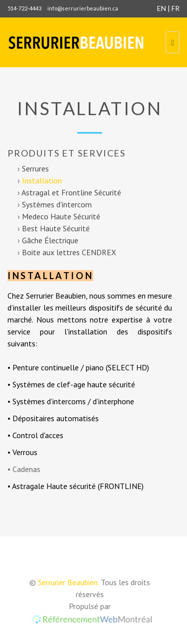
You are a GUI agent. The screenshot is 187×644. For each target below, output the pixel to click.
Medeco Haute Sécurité (61, 216)
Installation (42, 180)
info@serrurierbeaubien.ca (83, 8)
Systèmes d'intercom (57, 204)
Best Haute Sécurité (56, 228)
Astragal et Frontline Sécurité (71, 192)
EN (162, 8)
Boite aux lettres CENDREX (69, 252)
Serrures (35, 168)
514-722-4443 (24, 8)
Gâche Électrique (50, 240)
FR (176, 8)
